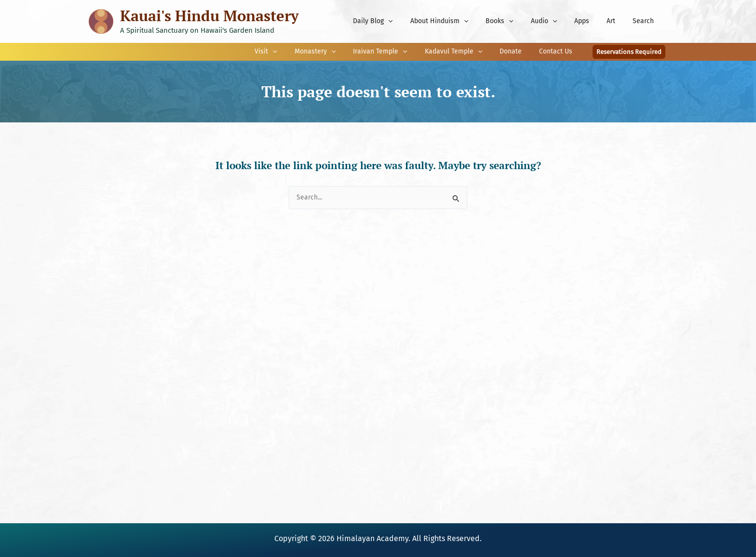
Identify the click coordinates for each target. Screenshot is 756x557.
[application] (413, 21)
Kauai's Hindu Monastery (209, 16)
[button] (629, 52)
